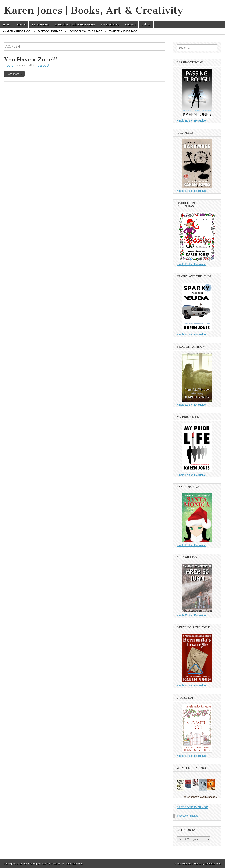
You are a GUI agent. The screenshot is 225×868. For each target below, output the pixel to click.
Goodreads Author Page (86, 31)
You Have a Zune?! (31, 60)
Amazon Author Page (17, 31)
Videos (146, 25)
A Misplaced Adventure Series (75, 25)
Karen (10, 65)
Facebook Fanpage (50, 31)
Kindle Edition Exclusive (191, 121)
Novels (21, 25)
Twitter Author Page (123, 31)
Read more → (14, 74)
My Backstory (110, 25)
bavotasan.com (213, 864)
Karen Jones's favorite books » (200, 797)
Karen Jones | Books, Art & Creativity (94, 10)
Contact (130, 25)
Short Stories (40, 25)
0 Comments (43, 65)
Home (7, 25)
